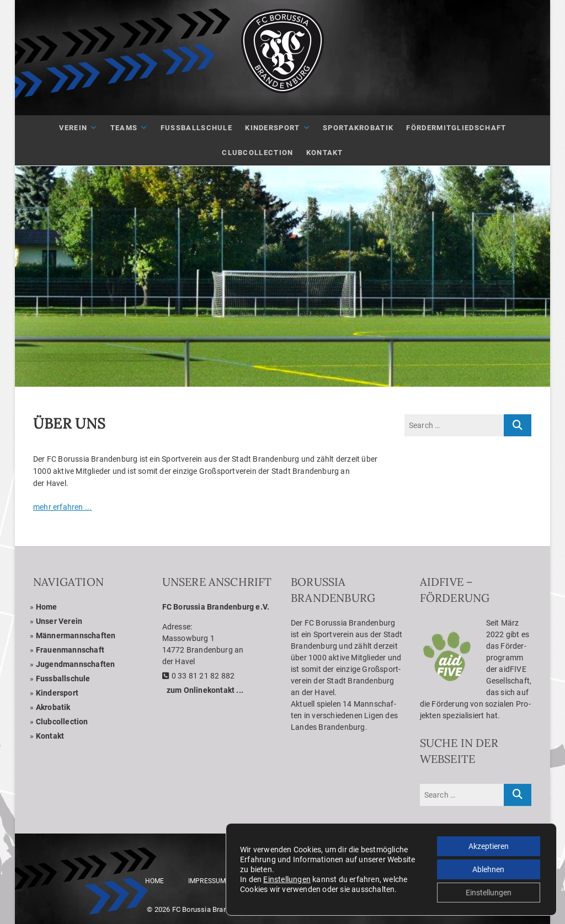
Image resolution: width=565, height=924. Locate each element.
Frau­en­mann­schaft (70, 650)
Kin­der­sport (272, 128)
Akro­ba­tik (53, 707)
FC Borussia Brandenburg (213, 909)
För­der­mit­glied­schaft (456, 128)
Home (47, 607)
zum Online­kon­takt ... (205, 690)
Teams (124, 128)
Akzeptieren (489, 846)
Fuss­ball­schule (63, 679)
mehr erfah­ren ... (62, 507)
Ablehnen (488, 869)
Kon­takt (325, 153)
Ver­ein (73, 128)
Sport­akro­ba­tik (358, 128)
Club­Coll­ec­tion (257, 153)
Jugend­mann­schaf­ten (76, 664)
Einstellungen (287, 879)
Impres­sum (207, 881)
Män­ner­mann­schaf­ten (76, 635)
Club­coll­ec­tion (62, 722)
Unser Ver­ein (59, 621)
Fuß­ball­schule (196, 128)
